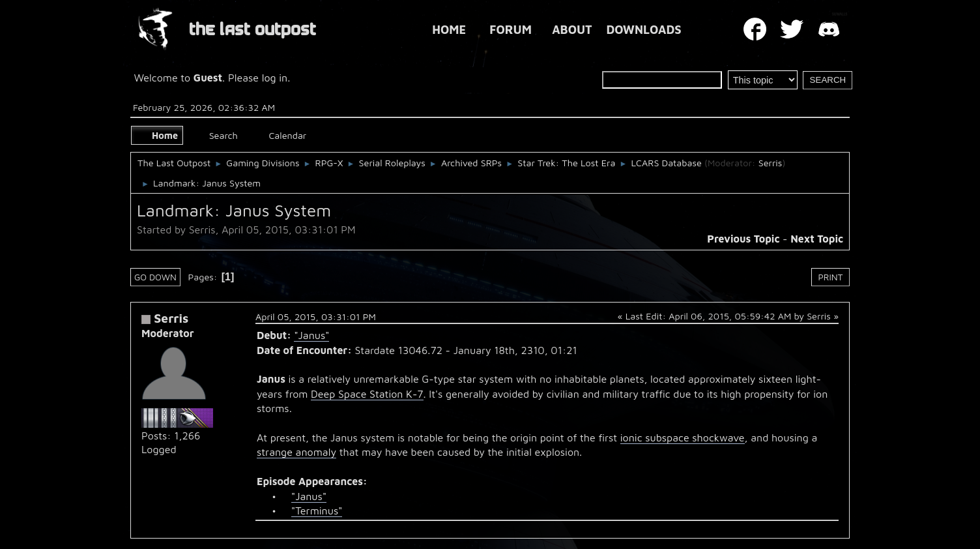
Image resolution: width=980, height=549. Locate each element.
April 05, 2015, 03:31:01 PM (316, 317)
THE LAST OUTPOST (252, 30)
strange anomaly (296, 452)
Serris (771, 163)
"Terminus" (317, 511)
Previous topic (743, 239)
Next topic (817, 239)
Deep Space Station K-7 (367, 394)
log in (275, 78)
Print (831, 277)
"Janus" (311, 335)
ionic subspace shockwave (683, 438)
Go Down (155, 277)
